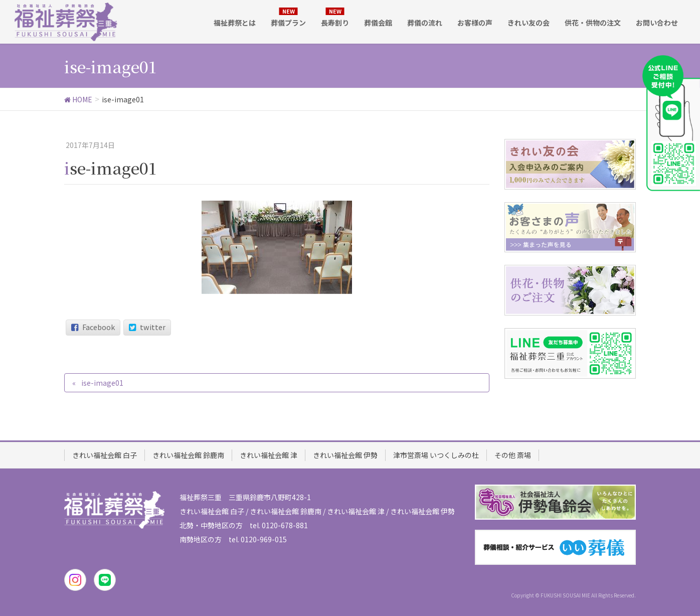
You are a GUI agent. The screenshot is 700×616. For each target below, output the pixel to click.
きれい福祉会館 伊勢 (345, 455)
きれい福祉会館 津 (269, 455)
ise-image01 (102, 383)
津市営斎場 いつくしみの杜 (436, 455)
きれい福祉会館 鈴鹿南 (188, 455)
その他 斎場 (513, 455)
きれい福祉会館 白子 (105, 455)
